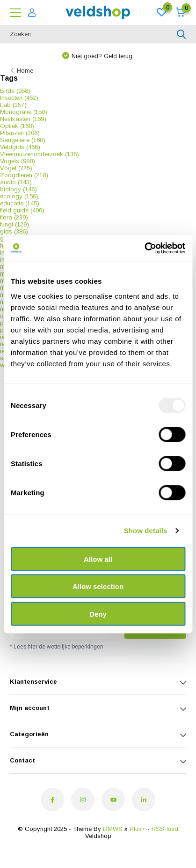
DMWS (113, 829)
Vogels (18, 161)
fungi (15, 224)
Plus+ (138, 829)
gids (14, 231)
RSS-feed (165, 829)
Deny (98, 614)
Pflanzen (20, 133)
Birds (15, 91)
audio (16, 182)
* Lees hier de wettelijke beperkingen (57, 647)
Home (25, 71)
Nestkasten (23, 119)
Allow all (98, 559)
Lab (13, 105)
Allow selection (98, 586)
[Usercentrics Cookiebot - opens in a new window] (144, 248)
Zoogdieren (24, 175)
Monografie (24, 112)
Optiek (17, 126)
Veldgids (20, 147)
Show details (146, 531)
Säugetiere (23, 140)
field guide (22, 210)
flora (14, 217)
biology (18, 189)
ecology (19, 196)
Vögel (16, 168)
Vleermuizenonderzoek (40, 154)
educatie (20, 203)
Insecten (19, 98)
